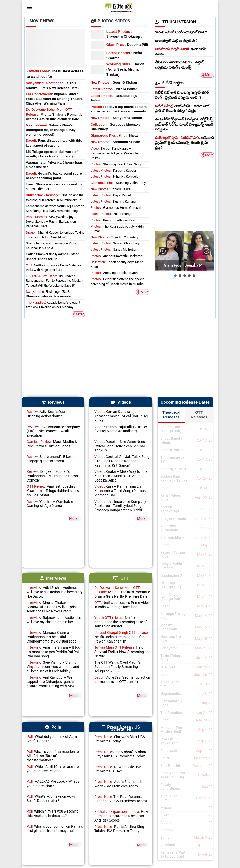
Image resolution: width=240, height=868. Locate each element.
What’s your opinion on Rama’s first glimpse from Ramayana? (55, 829)
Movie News (40, 21)
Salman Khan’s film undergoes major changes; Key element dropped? (53, 130)
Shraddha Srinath (115, 142)
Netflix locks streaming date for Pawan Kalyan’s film (121, 637)
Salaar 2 (167, 830)
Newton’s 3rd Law (171, 639)
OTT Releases (199, 415)
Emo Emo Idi (170, 766)
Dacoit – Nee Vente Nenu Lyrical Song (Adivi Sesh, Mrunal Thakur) (120, 446)
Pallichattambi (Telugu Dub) (172, 429)
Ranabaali (169, 751)
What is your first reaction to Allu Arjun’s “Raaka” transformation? (53, 756)
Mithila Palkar (114, 89)
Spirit (165, 837)
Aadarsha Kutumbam (169, 528)
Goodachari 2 (171, 575)
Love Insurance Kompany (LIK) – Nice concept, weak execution (53, 431)
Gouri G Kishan (114, 83)
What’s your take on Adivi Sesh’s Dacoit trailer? (51, 799)
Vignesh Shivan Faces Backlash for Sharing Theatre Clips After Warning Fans (54, 99)
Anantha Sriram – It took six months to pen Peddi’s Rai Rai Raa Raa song (54, 652)
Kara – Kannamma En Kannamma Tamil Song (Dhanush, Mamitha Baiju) (121, 491)
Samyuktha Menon (116, 118)
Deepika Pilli (127, 45)
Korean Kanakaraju (170, 509)
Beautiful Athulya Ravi (113, 220)
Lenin (165, 675)
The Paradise (171, 713)
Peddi (165, 488)
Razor (165, 545)
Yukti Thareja (111, 214)
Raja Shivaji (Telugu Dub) (171, 597)
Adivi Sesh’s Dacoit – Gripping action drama (49, 414)
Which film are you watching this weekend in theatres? (53, 813)
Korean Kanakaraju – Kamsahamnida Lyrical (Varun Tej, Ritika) (115, 153)
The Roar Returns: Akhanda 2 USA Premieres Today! (121, 799)
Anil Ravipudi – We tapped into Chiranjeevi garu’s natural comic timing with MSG (51, 682)
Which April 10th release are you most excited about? (53, 769)
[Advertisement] (194, 194)
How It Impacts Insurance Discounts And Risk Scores (121, 816)
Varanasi (168, 845)
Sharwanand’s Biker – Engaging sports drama (50, 459)
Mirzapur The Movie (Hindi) (171, 730)
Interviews (53, 578)
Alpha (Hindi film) (170, 684)
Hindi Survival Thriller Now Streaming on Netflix (122, 652)
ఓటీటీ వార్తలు (169, 83)
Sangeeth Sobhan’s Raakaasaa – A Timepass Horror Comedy (53, 476)
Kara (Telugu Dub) (171, 497)
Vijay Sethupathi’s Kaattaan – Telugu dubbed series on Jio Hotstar (53, 491)
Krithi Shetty (115, 135)
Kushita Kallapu (113, 201)
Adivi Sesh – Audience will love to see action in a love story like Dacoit (55, 592)
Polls (53, 727)
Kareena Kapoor (113, 170)
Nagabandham (172, 694)
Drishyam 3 (169, 648)
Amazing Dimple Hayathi (114, 273)
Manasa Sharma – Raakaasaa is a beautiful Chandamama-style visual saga (52, 637)
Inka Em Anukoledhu (170, 741)
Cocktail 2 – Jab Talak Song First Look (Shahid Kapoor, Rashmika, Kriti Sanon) (122, 461)
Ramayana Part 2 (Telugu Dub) (173, 854)
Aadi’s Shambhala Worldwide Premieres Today (118, 784)
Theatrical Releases (171, 415)
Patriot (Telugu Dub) (173, 554)
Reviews (53, 402)
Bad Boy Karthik (173, 469)
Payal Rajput (111, 195)
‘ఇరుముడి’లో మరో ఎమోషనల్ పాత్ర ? (181, 32)
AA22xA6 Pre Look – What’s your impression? (53, 784)
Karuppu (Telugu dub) (174, 616)
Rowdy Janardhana (170, 787)
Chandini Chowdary (114, 237)
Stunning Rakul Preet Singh (116, 164)
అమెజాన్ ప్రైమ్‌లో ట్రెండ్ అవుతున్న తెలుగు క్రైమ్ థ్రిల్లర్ (184, 143)
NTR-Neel (168, 667)
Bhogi (165, 720)
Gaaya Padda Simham (171, 566)
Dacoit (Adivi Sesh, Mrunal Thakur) (125, 69)
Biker (164, 815)
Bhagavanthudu (173, 518)
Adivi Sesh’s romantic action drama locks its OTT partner (122, 680)
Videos (121, 402)
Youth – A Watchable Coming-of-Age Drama (50, 504)
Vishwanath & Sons (171, 703)
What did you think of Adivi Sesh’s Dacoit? (52, 739)
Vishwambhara (172, 537)
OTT (121, 578)
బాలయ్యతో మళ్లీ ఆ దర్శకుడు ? (176, 41)
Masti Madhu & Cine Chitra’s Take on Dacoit (52, 444)
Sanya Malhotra (113, 249)
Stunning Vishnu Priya (119, 183)
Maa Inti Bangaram (169, 627)
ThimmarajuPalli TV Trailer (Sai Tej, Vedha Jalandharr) (121, 429)
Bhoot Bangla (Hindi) (171, 440)
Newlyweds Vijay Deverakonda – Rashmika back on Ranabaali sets (51, 221)
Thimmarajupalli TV (174, 459)
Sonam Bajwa (111, 189)
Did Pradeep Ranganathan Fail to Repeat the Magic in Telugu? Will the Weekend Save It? (55, 281)
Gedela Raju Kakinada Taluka (174, 478)
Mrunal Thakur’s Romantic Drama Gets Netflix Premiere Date (54, 114)
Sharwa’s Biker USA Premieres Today (120, 739)
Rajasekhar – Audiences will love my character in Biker (54, 620)
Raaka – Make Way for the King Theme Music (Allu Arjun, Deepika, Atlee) (121, 476)
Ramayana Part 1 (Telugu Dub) (173, 775)
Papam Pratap (172, 450)
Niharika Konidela (114, 177)
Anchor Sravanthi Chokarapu (117, 256)
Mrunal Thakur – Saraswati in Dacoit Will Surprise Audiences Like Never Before (52, 607)
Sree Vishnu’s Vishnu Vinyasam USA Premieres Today (120, 754)
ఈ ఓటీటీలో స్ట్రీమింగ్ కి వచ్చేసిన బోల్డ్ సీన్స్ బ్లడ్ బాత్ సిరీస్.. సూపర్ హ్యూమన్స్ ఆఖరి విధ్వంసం (184, 124)
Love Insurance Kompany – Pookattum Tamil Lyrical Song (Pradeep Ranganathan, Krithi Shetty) (122, 506)
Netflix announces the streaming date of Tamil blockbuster (121, 622)
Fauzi (165, 758)
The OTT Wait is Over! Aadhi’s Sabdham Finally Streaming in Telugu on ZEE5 (118, 667)
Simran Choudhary (115, 243)
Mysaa (166, 808)
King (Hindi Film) (169, 798)
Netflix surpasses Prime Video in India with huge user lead (122, 605)
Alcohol (166, 823)
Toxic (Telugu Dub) (171, 658)
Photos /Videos (110, 21)
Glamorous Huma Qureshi (116, 208)
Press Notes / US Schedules (121, 728)
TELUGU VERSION (176, 22)
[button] (185, 251)
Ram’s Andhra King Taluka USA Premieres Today (119, 829)
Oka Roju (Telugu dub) (171, 585)
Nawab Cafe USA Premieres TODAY (118, 769)
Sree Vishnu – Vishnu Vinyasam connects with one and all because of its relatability (53, 667)
